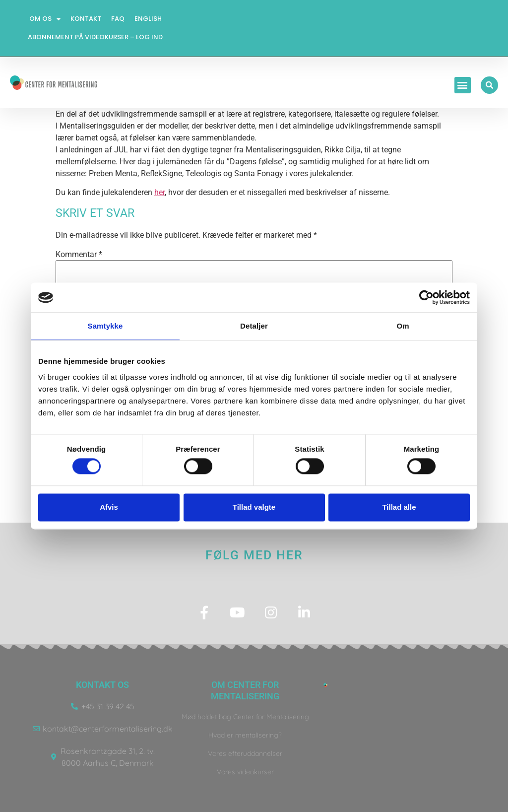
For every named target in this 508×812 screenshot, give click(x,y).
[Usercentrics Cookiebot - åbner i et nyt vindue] (426, 297)
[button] (463, 85)
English (148, 19)
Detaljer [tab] (254, 326)
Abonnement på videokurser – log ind (95, 37)
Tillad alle (399, 507)
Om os (45, 19)
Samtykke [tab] (105, 326)
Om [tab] (403, 326)
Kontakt (86, 19)
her (159, 192)
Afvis (109, 507)
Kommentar (79, 255)
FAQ (118, 19)
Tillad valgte (254, 507)
